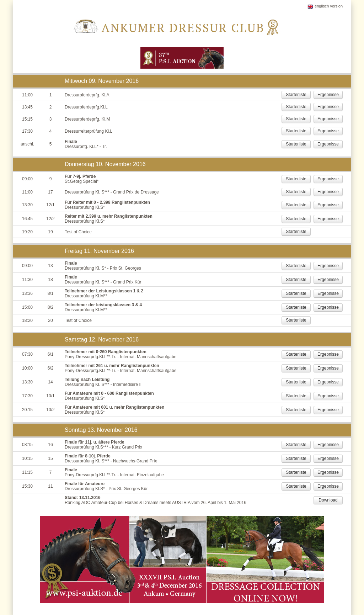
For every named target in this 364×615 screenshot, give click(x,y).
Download (328, 500)
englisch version (329, 6)
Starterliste (296, 95)
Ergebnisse (328, 95)
